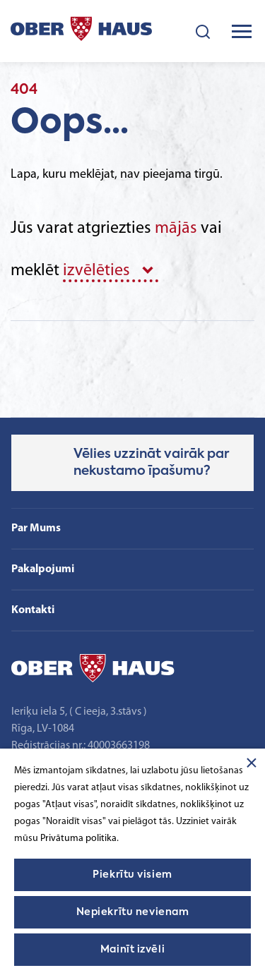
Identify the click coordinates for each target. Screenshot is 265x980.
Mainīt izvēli (132, 950)
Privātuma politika (78, 839)
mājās (176, 229)
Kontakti (33, 610)
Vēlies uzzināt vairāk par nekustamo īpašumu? (151, 463)
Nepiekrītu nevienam (133, 912)
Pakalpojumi (43, 569)
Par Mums (36, 528)
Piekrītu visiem (132, 875)
